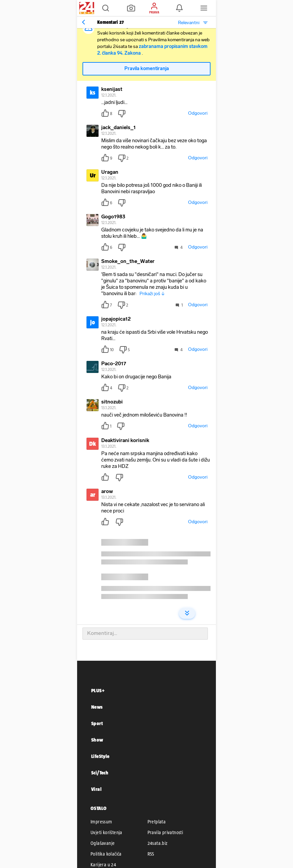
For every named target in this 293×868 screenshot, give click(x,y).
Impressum (101, 822)
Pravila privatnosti (165, 832)
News (97, 707)
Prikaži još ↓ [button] (152, 294)
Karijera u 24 (103, 865)
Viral (96, 789)
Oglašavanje (103, 843)
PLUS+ (98, 690)
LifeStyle (100, 756)
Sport (97, 723)
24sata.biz (158, 843)
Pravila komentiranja (147, 69)
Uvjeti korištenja (106, 832)
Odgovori (198, 113)
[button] (106, 8)
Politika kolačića (106, 854)
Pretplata (157, 822)
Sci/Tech (100, 773)
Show (97, 740)
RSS (151, 854)
